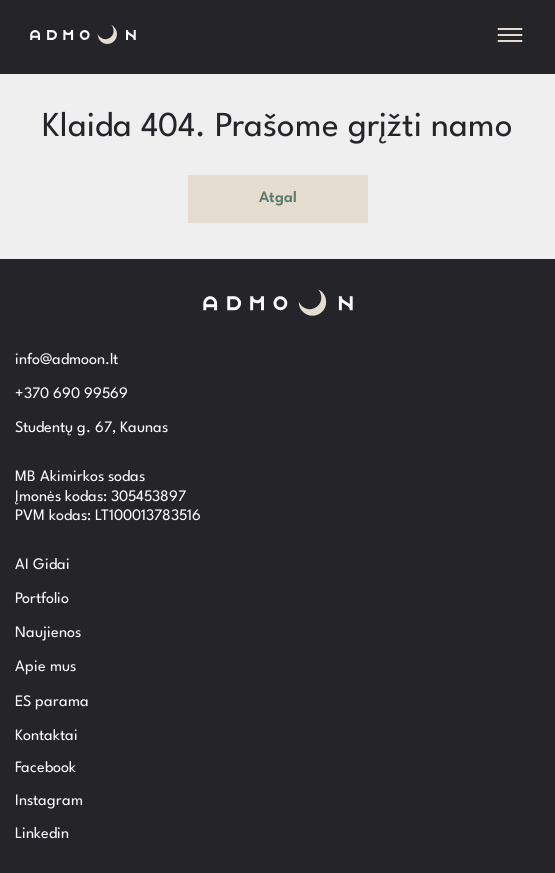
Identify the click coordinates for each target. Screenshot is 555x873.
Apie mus (45, 667)
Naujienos (48, 633)
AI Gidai (42, 565)
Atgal (278, 198)
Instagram (49, 801)
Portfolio (42, 599)
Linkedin (42, 834)
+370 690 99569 (71, 394)
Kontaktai (46, 736)
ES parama (52, 702)
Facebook (45, 768)
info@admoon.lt (66, 360)
